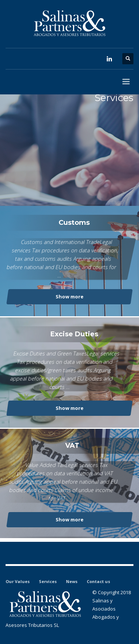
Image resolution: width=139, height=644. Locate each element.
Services (48, 581)
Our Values (18, 581)
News (72, 581)
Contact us (98, 581)
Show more (69, 297)
